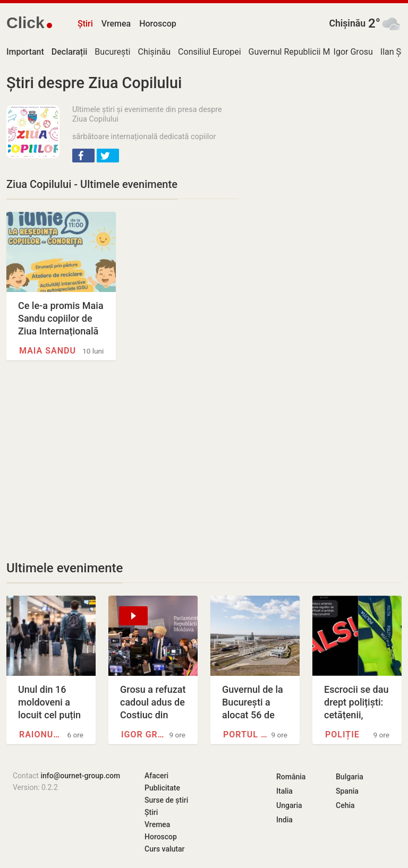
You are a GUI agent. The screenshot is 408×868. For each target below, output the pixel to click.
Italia (284, 791)
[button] (83, 156)
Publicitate (162, 788)
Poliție (342, 734)
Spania (347, 791)
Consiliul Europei (210, 52)
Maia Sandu (48, 351)
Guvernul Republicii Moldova (302, 52)
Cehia (345, 805)
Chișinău (347, 23)
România (291, 777)
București (112, 52)
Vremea (116, 24)
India (284, 820)
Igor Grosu (353, 52)
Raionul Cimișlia (42, 734)
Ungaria (289, 805)
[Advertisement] (122, 460)
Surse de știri (166, 800)
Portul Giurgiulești (246, 734)
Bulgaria (350, 777)
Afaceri (156, 776)
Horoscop (158, 24)
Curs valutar (164, 849)
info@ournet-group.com (80, 776)
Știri (85, 24)
